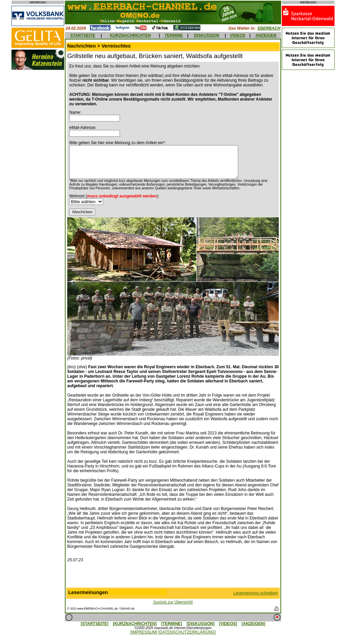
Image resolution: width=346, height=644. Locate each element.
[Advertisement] (173, 576)
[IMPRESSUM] (144, 632)
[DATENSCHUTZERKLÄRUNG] (187, 632)
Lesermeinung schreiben (256, 593)
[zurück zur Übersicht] (173, 602)
